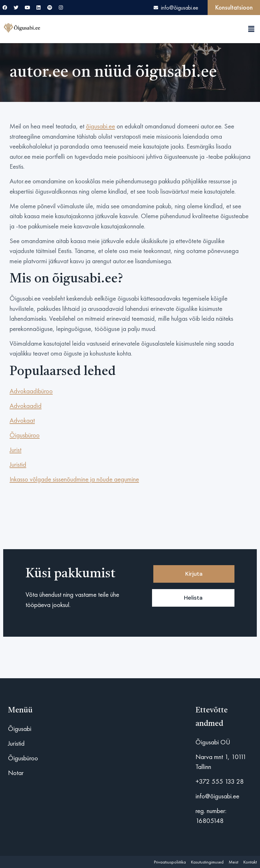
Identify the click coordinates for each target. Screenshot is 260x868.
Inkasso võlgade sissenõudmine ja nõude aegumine (74, 479)
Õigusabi (20, 729)
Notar (16, 773)
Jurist (15, 450)
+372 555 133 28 (220, 781)
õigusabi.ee (100, 126)
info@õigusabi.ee (217, 796)
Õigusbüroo (25, 435)
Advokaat (22, 420)
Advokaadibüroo (31, 391)
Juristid (18, 464)
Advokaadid (26, 406)
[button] (251, 29)
